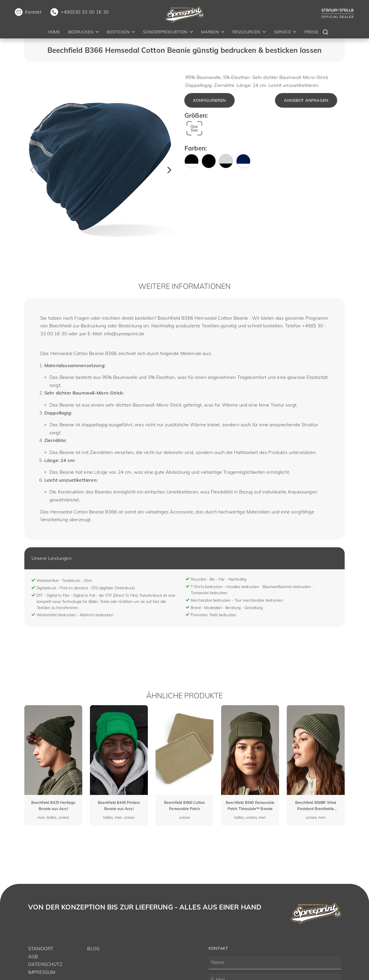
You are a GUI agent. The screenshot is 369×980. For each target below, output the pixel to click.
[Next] (169, 170)
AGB (33, 957)
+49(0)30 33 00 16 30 (85, 12)
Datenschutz (45, 964)
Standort (41, 949)
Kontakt (33, 12)
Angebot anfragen (306, 100)
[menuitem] (54, 33)
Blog (93, 949)
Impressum (42, 972)
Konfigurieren (209, 100)
